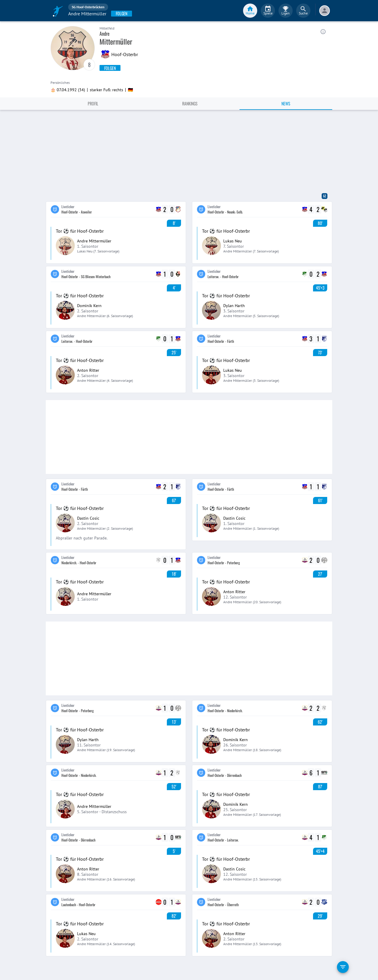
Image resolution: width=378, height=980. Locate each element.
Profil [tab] (93, 103)
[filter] (343, 967)
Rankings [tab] (190, 103)
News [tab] (286, 103)
